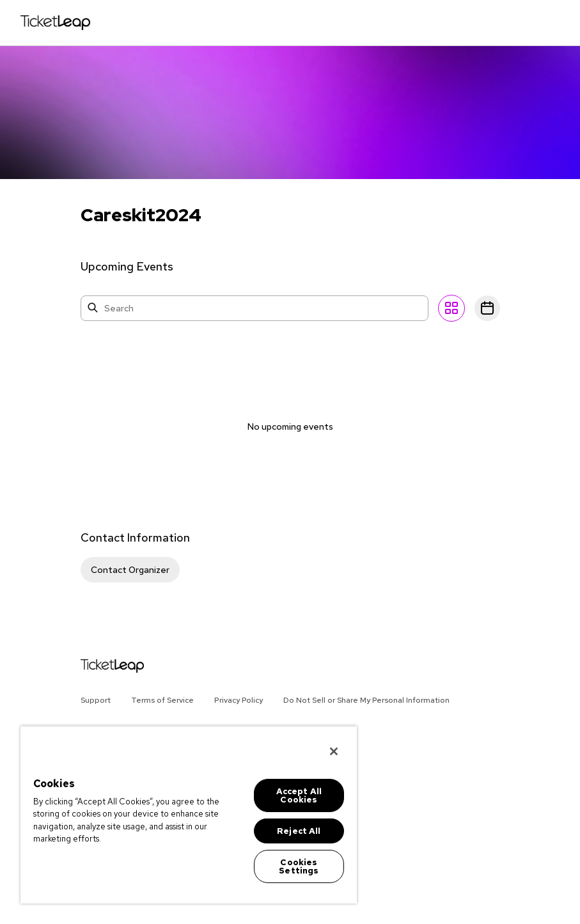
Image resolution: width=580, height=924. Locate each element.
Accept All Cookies (299, 795)
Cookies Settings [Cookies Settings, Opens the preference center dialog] (299, 866)
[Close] (334, 751)
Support (96, 700)
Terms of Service (162, 700)
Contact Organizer (130, 570)
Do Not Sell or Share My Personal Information (366, 700)
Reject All (299, 831)
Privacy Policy (239, 700)
